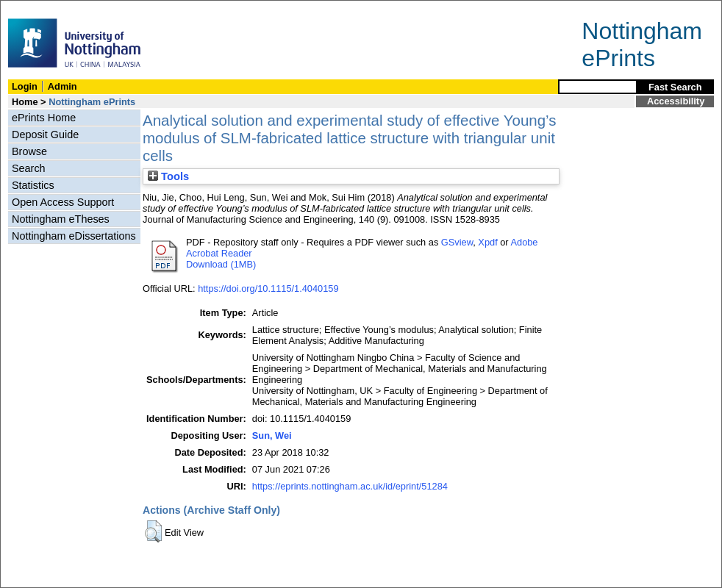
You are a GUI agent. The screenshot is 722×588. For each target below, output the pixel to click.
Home (25, 102)
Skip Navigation (33, 8)
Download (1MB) (221, 264)
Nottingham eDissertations (74, 236)
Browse (29, 151)
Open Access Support (63, 202)
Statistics (33, 185)
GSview (457, 242)
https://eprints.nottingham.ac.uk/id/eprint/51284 (350, 486)
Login (25, 86)
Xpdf (487, 242)
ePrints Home (44, 118)
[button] (153, 531)
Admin (62, 86)
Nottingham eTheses (61, 219)
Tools (168, 176)
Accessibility (676, 101)
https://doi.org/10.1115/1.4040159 (268, 288)
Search (29, 168)
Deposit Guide (45, 135)
